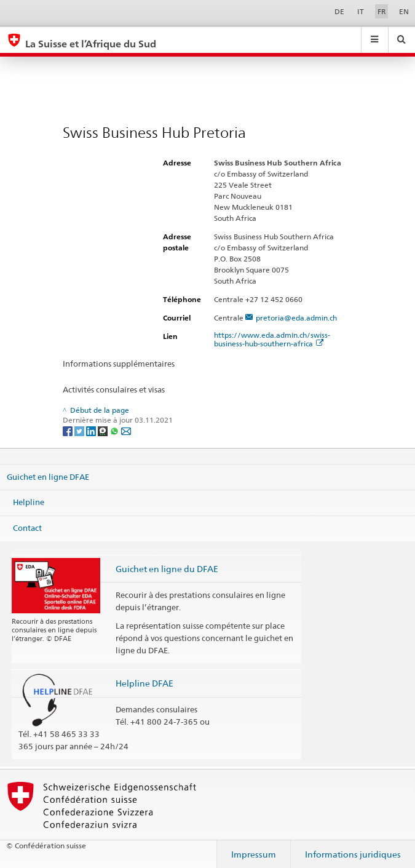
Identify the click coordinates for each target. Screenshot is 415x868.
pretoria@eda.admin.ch (296, 318)
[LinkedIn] (92, 430)
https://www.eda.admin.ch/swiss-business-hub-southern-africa (272, 339)
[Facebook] (69, 430)
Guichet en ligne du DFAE (167, 569)
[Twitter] (80, 430)
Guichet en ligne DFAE (48, 476)
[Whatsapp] (115, 430)
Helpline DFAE (144, 683)
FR (382, 11)
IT (361, 11)
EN (404, 11)
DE (339, 11)
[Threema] (104, 430)
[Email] (126, 430)
